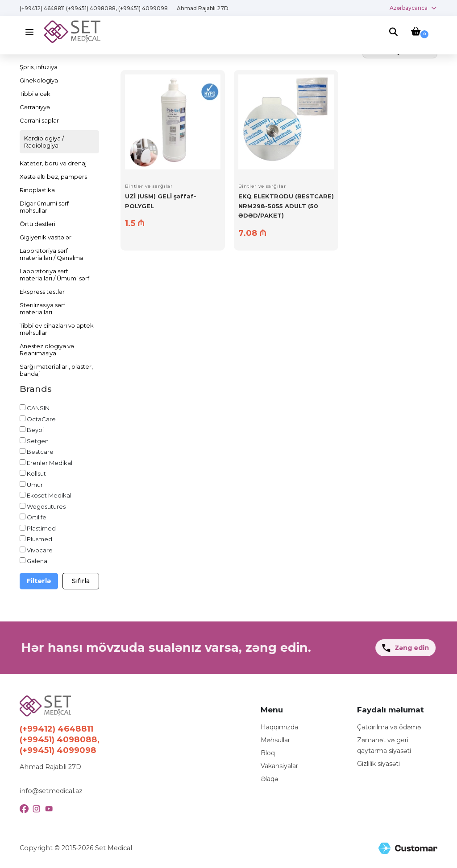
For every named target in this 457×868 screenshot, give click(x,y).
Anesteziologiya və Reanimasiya (47, 350)
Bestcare (40, 452)
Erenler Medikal (50, 463)
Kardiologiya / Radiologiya (44, 142)
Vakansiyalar (279, 766)
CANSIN (38, 408)
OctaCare (41, 419)
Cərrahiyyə (35, 107)
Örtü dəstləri (37, 224)
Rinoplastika (37, 190)
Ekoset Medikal (49, 495)
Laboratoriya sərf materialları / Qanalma (52, 254)
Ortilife (37, 517)
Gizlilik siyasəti (378, 764)
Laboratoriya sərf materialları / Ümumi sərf (54, 275)
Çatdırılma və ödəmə (389, 727)
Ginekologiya (39, 80)
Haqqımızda (279, 727)
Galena (37, 561)
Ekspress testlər (42, 292)
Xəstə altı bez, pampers (53, 177)
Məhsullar (275, 740)
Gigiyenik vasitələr (46, 237)
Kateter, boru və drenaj (53, 163)
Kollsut (36, 473)
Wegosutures (46, 506)
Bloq (268, 753)
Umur (35, 485)
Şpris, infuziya (39, 67)
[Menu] (32, 32)
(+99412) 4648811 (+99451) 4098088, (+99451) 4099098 (94, 8)
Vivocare (40, 550)
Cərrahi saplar (39, 120)
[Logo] (72, 31)
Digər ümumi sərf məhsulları (44, 207)
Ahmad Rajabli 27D (203, 8)
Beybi (35, 430)
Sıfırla (81, 581)
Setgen (38, 441)
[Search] (393, 33)
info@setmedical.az (51, 791)
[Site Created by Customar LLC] (408, 848)
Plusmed (39, 539)
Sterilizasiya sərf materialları (42, 309)
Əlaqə (269, 779)
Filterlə (39, 581)
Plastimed (41, 528)
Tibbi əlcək (35, 94)
